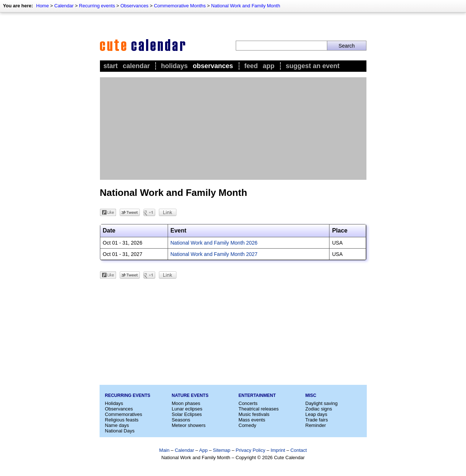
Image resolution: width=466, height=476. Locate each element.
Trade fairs (317, 420)
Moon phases (186, 403)
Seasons (181, 420)
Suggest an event (312, 66)
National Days (120, 431)
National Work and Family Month (246, 6)
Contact (299, 450)
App (269, 66)
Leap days (316, 414)
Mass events (252, 420)
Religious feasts (122, 420)
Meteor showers (189, 425)
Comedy (247, 425)
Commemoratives (124, 414)
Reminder (316, 425)
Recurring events (97, 6)
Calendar (64, 6)
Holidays (174, 66)
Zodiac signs (319, 409)
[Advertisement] (233, 129)
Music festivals (254, 414)
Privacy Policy (251, 450)
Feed (251, 66)
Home (43, 6)
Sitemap (222, 450)
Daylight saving (321, 403)
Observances (135, 6)
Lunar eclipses (187, 409)
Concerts (248, 403)
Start (111, 66)
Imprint (278, 450)
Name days (117, 425)
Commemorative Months (180, 6)
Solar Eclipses (187, 414)
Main (164, 450)
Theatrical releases (259, 409)
